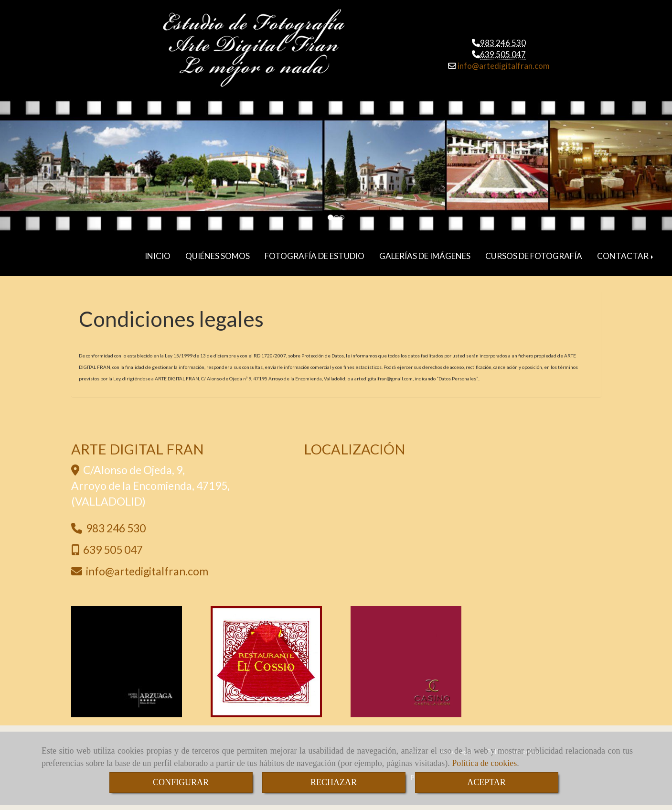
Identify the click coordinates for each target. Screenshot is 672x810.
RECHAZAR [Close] (334, 782)
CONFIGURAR (181, 782)
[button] (50, 167)
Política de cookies (484, 763)
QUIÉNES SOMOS (218, 256)
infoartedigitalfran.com (503, 66)
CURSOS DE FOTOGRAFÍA (534, 256)
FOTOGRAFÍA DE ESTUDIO (315, 256)
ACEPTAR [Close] (486, 782)
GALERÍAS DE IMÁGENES (425, 256)
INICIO (158, 256)
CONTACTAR (626, 256)
